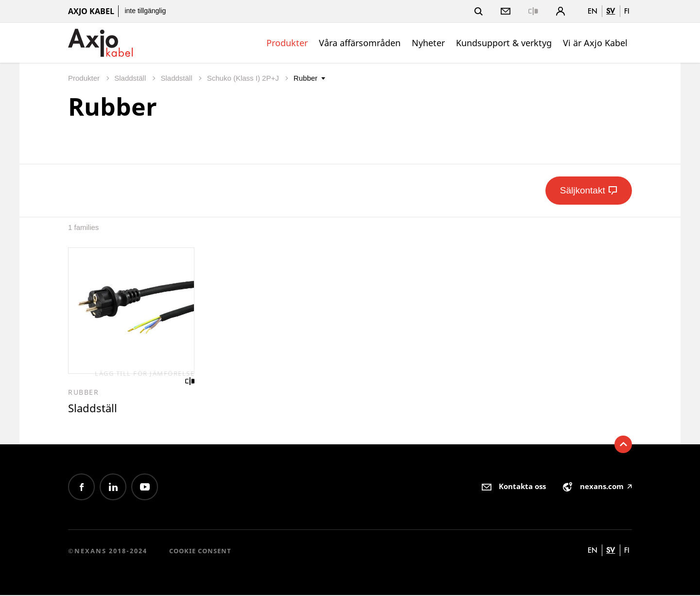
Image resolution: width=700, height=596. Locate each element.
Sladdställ (131, 78)
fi (627, 11)
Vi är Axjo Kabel (595, 43)
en (593, 11)
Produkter (287, 43)
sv (611, 11)
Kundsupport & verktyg (504, 43)
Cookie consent (200, 551)
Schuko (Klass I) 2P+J (244, 78)
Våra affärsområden (360, 43)
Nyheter (428, 43)
